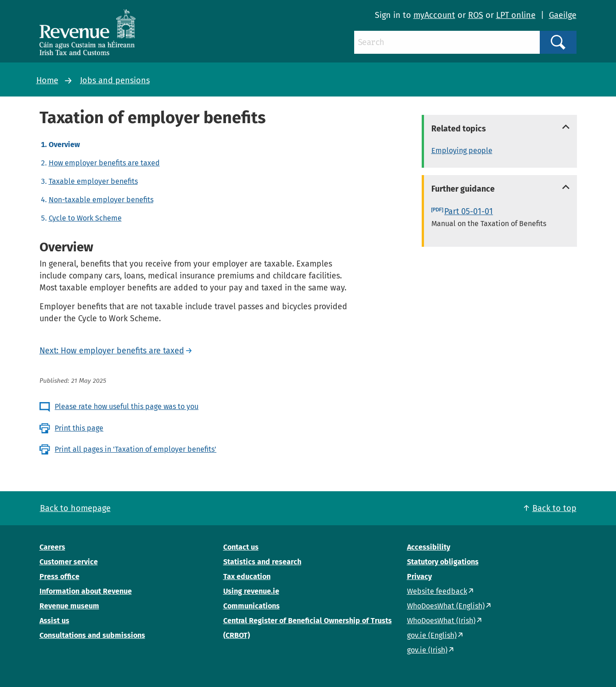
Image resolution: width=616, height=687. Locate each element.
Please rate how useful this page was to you (127, 406)
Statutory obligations (443, 562)
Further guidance (463, 189)
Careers (52, 547)
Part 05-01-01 (469, 211)
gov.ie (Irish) (427, 650)
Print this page (79, 428)
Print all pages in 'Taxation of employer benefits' (136, 449)
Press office (59, 576)
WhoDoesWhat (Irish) (441, 621)
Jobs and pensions (115, 80)
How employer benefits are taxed (104, 163)
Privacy (419, 576)
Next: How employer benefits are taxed (112, 351)
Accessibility (429, 547)
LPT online (516, 15)
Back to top (554, 508)
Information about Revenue (86, 591)
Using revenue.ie (251, 591)
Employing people (462, 150)
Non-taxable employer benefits (101, 200)
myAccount (434, 15)
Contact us (241, 547)
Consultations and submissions (92, 635)
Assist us (54, 621)
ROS (476, 15)
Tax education (247, 576)
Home (47, 80)
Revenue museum (69, 606)
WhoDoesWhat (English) (446, 606)
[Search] (447, 42)
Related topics (459, 129)
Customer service (69, 562)
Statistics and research (262, 562)
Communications (251, 606)
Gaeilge (563, 15)
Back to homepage (75, 508)
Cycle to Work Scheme (85, 218)
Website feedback (437, 591)
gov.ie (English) (432, 635)
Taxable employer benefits (93, 181)
